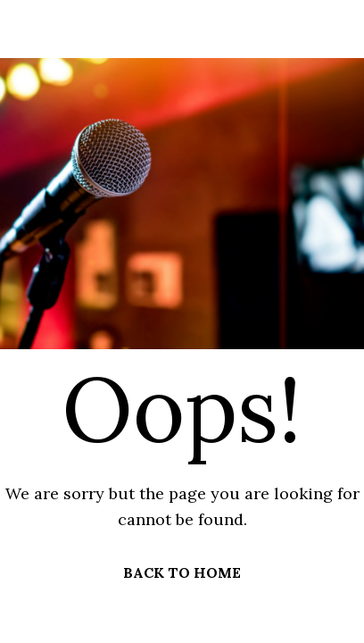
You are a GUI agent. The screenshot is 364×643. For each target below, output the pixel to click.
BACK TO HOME (182, 572)
